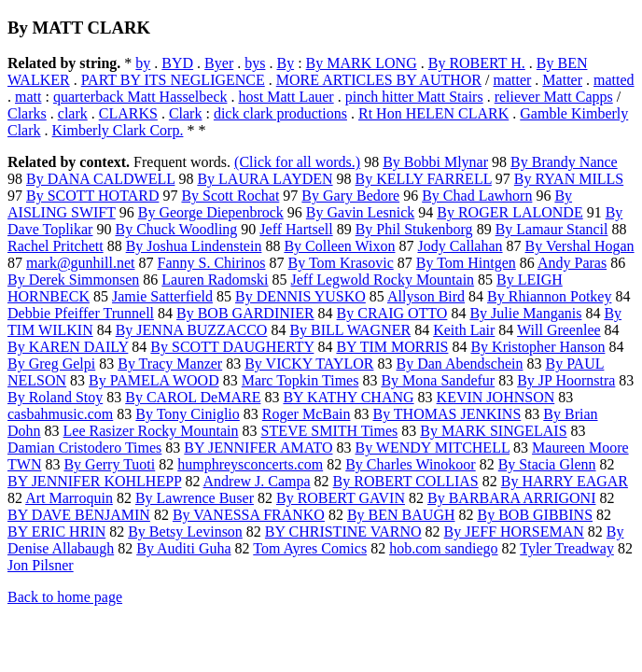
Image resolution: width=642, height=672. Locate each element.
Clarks (27, 113)
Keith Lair (464, 330)
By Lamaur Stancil (552, 229)
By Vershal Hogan (580, 246)
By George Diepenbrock (211, 212)
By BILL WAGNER (350, 330)
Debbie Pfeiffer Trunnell (81, 313)
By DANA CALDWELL (100, 179)
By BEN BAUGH (401, 515)
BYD (177, 63)
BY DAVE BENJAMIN (79, 515)
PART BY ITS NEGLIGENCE (173, 80)
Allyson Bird (426, 296)
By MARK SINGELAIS (493, 431)
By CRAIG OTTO (392, 313)
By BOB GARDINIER (245, 313)
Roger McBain (307, 414)
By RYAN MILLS (569, 179)
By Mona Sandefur (438, 380)
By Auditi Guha (183, 548)
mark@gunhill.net (81, 263)
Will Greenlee (559, 330)
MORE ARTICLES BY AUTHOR (379, 80)
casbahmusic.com (60, 414)
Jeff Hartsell (296, 229)
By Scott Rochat (230, 196)
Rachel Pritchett (56, 246)
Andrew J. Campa (257, 481)
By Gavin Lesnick (360, 212)
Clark (186, 113)
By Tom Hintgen (466, 263)
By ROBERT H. (477, 63)
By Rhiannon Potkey (549, 296)
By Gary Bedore (350, 196)
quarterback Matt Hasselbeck (140, 97)
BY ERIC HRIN (56, 532)
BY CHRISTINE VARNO (343, 532)
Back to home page (65, 597)
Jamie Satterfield (162, 296)
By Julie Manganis (525, 313)
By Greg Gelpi (51, 364)
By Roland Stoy (55, 397)
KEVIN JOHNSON (496, 397)
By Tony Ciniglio (188, 414)
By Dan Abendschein (459, 364)
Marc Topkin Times (300, 380)
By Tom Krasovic (341, 263)
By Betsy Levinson (185, 532)
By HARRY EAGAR (565, 481)
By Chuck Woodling (176, 229)
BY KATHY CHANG (348, 397)
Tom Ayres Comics (310, 548)
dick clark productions (280, 113)
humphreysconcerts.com (250, 464)
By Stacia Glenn (547, 464)
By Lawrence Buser (195, 498)
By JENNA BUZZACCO (192, 330)
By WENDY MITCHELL (432, 448)
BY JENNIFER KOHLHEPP (94, 481)
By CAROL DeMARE (193, 397)
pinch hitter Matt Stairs (414, 97)
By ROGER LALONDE (509, 212)
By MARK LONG (362, 63)
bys (255, 63)
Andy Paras (572, 263)
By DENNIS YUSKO (300, 296)
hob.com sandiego (443, 548)
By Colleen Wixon (339, 246)
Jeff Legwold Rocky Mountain (383, 280)
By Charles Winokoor (411, 464)
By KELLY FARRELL (424, 179)
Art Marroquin (69, 498)
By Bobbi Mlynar (435, 162)
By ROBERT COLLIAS (406, 481)
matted (614, 80)
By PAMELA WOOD (154, 380)
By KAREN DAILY (68, 347)
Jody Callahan (460, 246)
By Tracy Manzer (170, 364)
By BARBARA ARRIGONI (511, 498)
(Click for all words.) (297, 162)
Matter (562, 80)
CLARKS (128, 113)
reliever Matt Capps (554, 97)
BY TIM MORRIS (392, 347)
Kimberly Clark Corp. (118, 130)
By (285, 63)
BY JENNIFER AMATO (258, 448)
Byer (219, 63)
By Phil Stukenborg (414, 229)
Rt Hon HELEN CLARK (433, 113)
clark (73, 113)
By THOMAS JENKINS (447, 414)
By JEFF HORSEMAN (514, 532)
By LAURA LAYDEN (265, 179)
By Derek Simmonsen (73, 280)
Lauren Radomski (215, 280)
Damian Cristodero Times (84, 448)
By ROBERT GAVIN (341, 498)
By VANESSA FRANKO (249, 515)
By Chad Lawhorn (477, 196)
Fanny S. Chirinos (212, 263)
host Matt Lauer (286, 97)
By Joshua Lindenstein (194, 246)
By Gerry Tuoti (109, 464)
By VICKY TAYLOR (309, 364)
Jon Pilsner (41, 565)
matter (512, 80)
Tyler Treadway (567, 548)
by (143, 63)
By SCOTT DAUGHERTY (232, 347)
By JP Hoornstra (566, 380)
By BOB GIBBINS (535, 515)
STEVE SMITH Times (330, 431)
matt (28, 97)
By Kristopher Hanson (537, 347)
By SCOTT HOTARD (92, 196)
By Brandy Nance (564, 162)
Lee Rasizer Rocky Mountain (151, 431)
